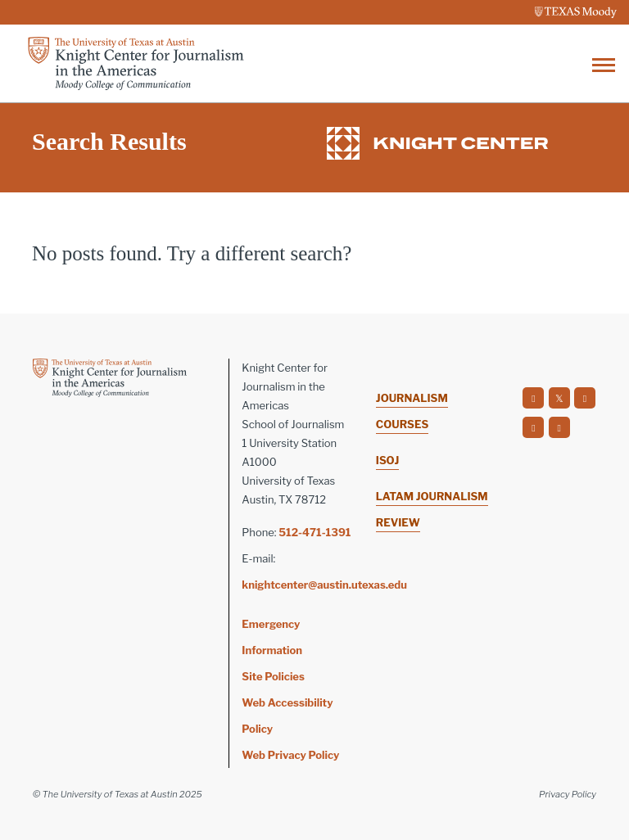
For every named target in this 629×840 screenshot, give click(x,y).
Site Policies (273, 676)
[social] (533, 398)
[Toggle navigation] (604, 63)
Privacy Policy (568, 794)
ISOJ (387, 460)
